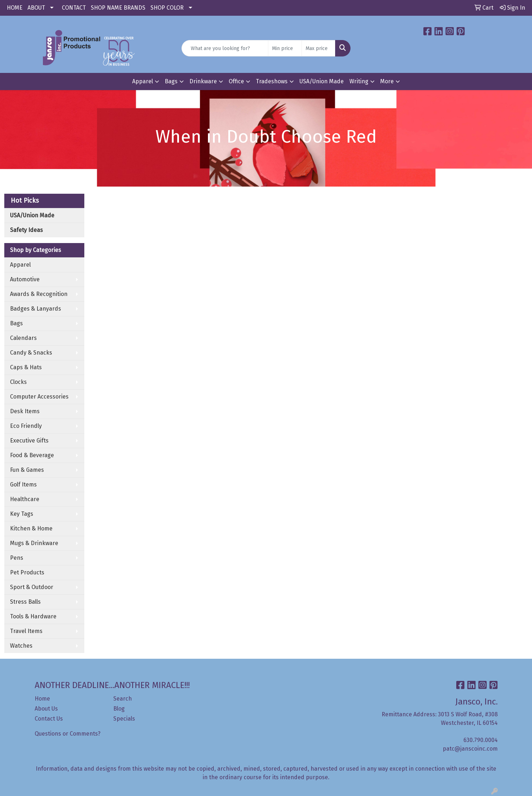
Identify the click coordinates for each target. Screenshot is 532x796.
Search (123, 699)
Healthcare (25, 499)
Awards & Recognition (39, 294)
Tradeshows (272, 81)
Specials (124, 719)
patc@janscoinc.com (470, 749)
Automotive (25, 279)
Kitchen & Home (31, 528)
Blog (119, 709)
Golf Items (23, 484)
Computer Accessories (39, 397)
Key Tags (22, 514)
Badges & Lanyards (36, 309)
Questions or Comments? (68, 734)
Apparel (143, 81)
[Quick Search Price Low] (285, 48)
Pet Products (27, 572)
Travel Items (26, 631)
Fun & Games (27, 470)
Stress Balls (25, 602)
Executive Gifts (29, 441)
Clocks (18, 382)
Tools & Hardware (33, 616)
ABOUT (36, 8)
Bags (171, 81)
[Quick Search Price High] (319, 48)
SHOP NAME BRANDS (118, 8)
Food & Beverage (32, 455)
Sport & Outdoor (32, 587)
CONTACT (74, 8)
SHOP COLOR (167, 8)
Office (236, 81)
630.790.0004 (481, 740)
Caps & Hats (26, 367)
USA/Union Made (322, 81)
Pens (17, 558)
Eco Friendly (26, 426)
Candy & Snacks (31, 353)
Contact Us (49, 719)
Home (42, 699)
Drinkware (203, 81)
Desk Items (25, 411)
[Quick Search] (225, 48)
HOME (15, 8)
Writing (359, 81)
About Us (46, 709)
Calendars (23, 338)
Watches (21, 646)
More (387, 81)
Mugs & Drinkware (34, 543)
